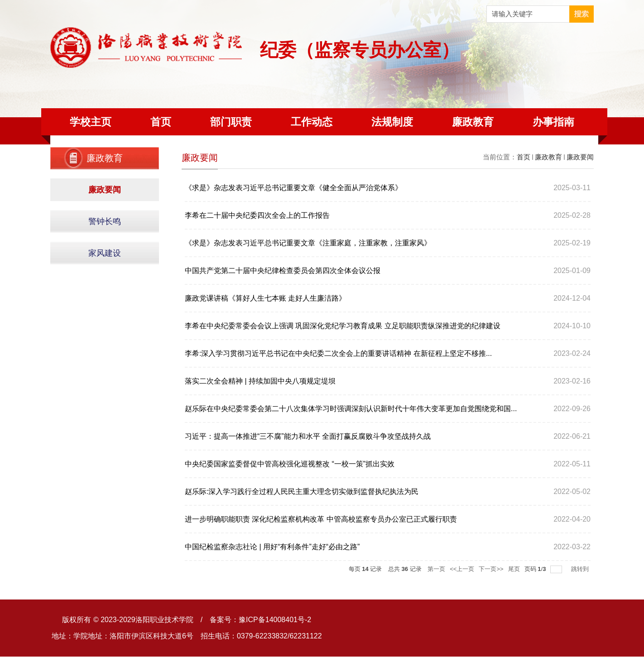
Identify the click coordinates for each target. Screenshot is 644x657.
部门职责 (231, 122)
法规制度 (392, 122)
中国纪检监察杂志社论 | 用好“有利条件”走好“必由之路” (272, 547)
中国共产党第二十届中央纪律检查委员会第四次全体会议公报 (283, 271)
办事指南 (553, 122)
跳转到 (581, 569)
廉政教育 (473, 122)
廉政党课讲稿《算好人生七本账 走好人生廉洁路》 (265, 298)
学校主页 (91, 122)
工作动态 (312, 122)
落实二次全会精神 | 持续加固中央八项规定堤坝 (260, 381)
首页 (161, 122)
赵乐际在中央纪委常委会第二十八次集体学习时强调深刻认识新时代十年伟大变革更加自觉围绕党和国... (351, 409)
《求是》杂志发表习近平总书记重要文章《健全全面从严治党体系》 (293, 188)
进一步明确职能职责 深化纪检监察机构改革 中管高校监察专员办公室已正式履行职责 (321, 519)
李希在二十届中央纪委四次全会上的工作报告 (257, 215)
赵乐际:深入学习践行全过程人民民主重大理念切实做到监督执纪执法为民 (302, 492)
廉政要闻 (580, 157)
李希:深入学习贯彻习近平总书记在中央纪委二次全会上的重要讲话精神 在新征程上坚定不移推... (338, 353)
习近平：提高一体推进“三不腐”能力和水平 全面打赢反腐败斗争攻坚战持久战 (308, 436)
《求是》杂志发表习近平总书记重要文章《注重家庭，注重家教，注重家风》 (308, 243)
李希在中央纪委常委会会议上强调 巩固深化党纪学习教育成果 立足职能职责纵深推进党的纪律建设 (343, 326)
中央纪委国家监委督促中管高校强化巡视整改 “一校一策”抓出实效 (290, 464)
